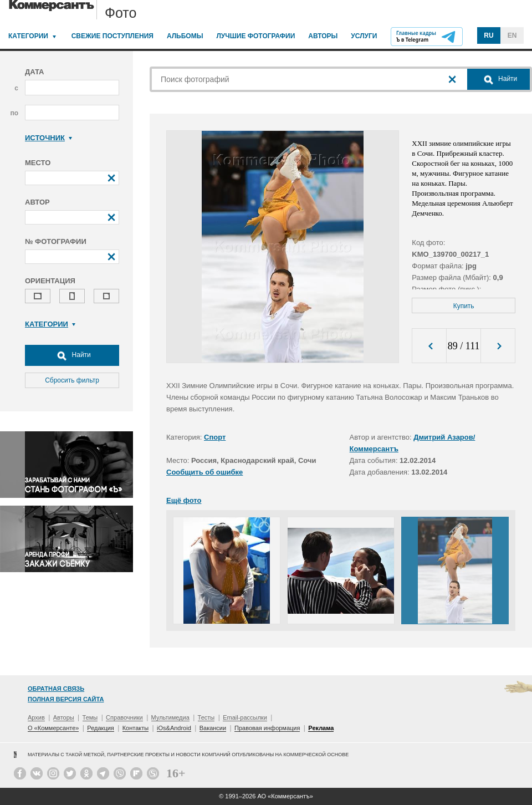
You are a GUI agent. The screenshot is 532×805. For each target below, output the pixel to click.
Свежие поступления (112, 36)
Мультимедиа (170, 717)
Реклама (321, 728)
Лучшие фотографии (255, 36)
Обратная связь (56, 689)
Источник (48, 138)
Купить (464, 306)
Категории (28, 36)
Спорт (215, 437)
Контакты (136, 728)
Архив (36, 717)
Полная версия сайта (66, 699)
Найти (72, 355)
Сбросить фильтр (72, 380)
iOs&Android (174, 728)
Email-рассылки (245, 717)
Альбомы (185, 36)
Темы (90, 717)
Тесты (206, 717)
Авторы (323, 36)
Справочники (124, 717)
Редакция (100, 728)
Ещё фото (184, 500)
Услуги (364, 36)
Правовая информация (267, 728)
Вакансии (213, 728)
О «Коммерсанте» (53, 728)
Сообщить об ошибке (204, 472)
